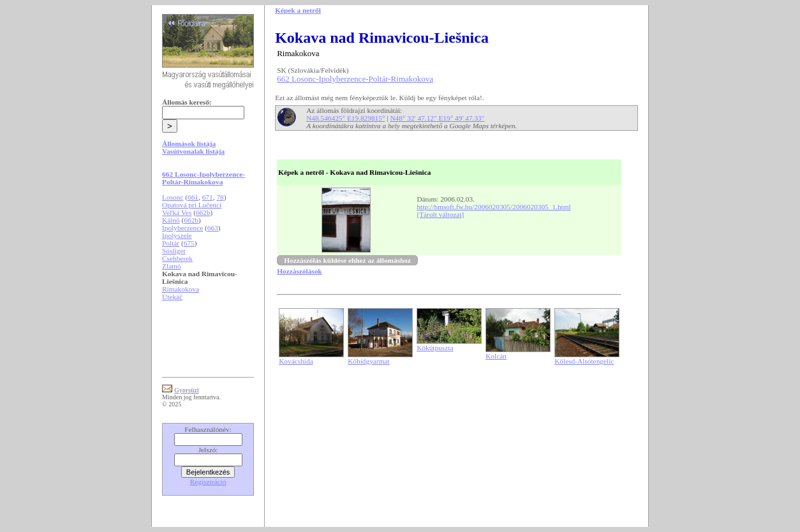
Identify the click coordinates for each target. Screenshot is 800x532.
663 (213, 228)
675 (189, 243)
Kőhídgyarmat (368, 361)
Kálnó (171, 220)
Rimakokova (181, 289)
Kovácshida (296, 361)
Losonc (173, 197)
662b (203, 212)
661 (193, 197)
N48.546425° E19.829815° (345, 118)
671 (208, 197)
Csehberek (177, 258)
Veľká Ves (177, 212)
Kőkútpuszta (435, 348)
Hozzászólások (299, 271)
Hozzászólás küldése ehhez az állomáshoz (347, 260)
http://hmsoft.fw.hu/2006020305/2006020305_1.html (493, 207)
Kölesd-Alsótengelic (584, 361)
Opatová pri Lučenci (192, 205)
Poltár (171, 243)
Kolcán (496, 356)
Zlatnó (172, 266)
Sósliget (174, 251)
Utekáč (172, 297)
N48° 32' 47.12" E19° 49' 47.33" (437, 118)
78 (220, 197)
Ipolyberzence (182, 228)
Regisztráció (208, 482)
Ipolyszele (177, 235)
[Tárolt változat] (440, 214)
